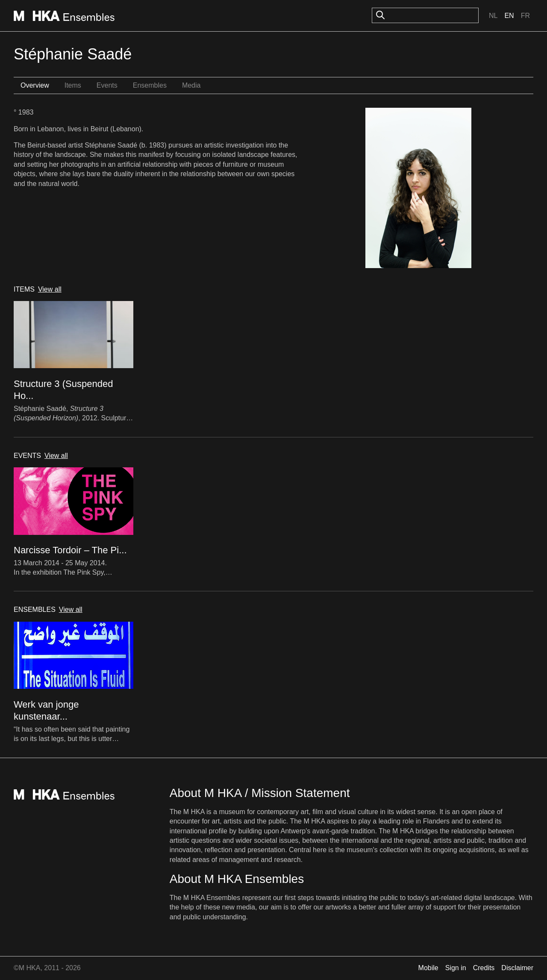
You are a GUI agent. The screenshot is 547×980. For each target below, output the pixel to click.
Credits (484, 968)
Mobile (428, 968)
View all (50, 289)
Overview (35, 85)
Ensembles (150, 85)
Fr (525, 16)
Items (73, 85)
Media (191, 85)
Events (107, 85)
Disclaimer (517, 968)
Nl (493, 16)
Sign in (456, 968)
